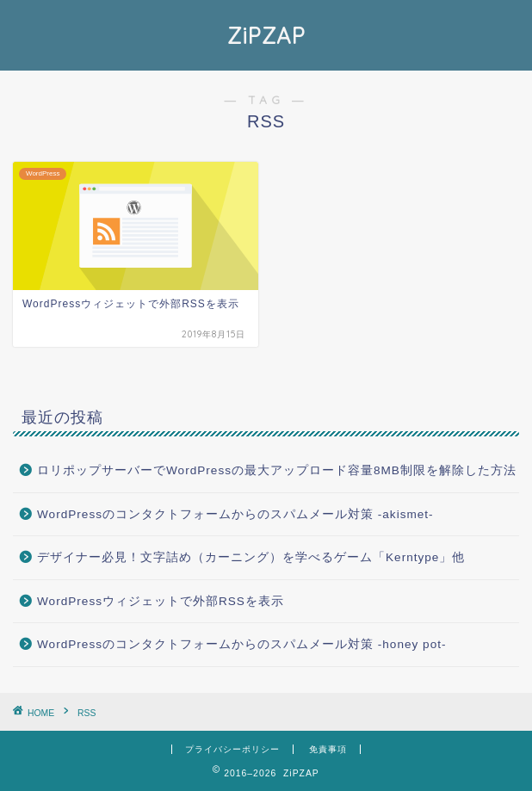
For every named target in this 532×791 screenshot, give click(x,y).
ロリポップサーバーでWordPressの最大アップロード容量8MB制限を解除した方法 (277, 470)
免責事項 (328, 749)
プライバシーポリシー (232, 749)
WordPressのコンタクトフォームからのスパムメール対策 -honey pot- (242, 644)
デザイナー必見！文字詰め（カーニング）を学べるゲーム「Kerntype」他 (251, 557)
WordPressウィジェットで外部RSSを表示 (161, 601)
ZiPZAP (266, 35)
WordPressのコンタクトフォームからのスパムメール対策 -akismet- (235, 514)
